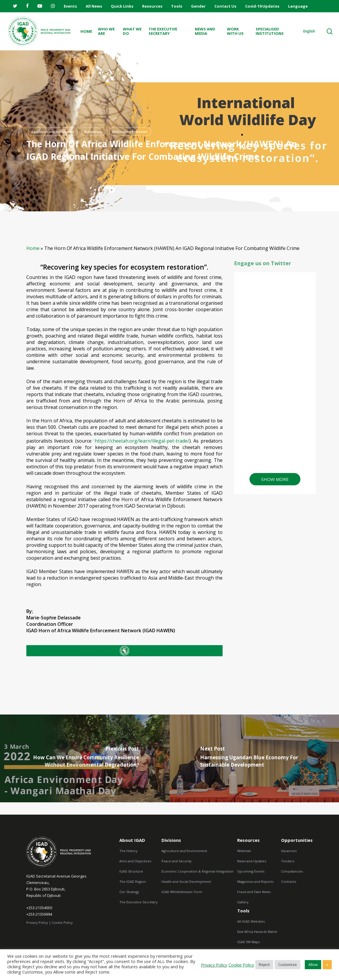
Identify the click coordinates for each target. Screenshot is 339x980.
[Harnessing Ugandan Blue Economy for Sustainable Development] (254, 758)
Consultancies (292, 871)
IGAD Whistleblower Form (182, 892)
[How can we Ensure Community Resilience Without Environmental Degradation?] (85, 758)
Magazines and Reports (255, 882)
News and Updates (252, 861)
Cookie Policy (62, 922)
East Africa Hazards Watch (257, 932)
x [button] (327, 964)
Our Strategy (129, 892)
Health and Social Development (186, 882)
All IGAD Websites (251, 921)
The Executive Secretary (138, 902)
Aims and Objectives (135, 861)
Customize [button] (288, 964)
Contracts (289, 882)
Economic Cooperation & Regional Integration (197, 871)
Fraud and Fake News (254, 892)
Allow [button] (313, 964)
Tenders (288, 861)
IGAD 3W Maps (248, 942)
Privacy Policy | (39, 922)
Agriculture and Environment (184, 851)
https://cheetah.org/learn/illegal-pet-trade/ (141, 441)
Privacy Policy (214, 965)
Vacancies (289, 851)
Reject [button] (264, 964)
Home (33, 248)
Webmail (244, 851)
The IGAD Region (133, 882)
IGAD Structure (131, 871)
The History (128, 851)
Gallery (243, 902)
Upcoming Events (251, 871)
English (309, 31)
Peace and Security (177, 861)
